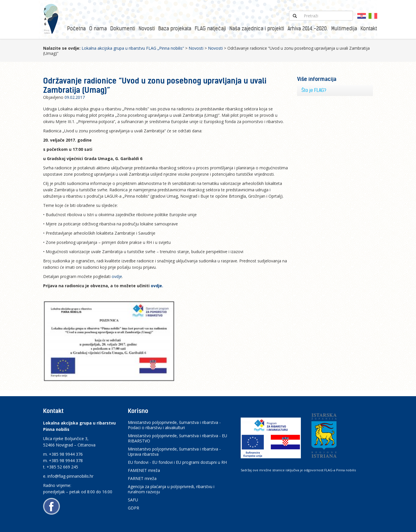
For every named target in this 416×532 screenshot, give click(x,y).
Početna (76, 28)
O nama (98, 28)
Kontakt (369, 28)
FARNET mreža (142, 478)
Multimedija (344, 28)
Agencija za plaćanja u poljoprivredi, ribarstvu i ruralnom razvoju (171, 489)
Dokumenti (123, 28)
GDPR (134, 508)
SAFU (133, 500)
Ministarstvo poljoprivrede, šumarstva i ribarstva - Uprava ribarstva (174, 452)
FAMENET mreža (144, 470)
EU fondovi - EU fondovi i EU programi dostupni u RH (177, 462)
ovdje (117, 276)
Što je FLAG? (314, 90)
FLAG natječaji (210, 28)
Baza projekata (175, 28)
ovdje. (158, 286)
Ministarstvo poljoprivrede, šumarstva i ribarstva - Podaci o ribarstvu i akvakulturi (174, 425)
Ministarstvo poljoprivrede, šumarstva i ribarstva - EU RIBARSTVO (177, 438)
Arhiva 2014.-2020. (308, 28)
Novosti (147, 28)
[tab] (335, 90)
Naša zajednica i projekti (257, 28)
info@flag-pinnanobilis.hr (70, 476)
